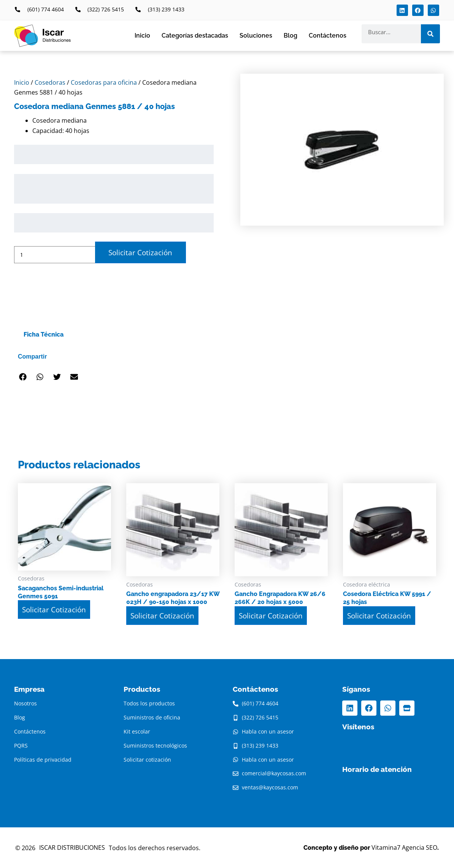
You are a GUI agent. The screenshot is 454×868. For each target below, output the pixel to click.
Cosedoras (50, 82)
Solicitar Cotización (140, 252)
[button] (23, 377)
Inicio (142, 36)
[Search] (430, 34)
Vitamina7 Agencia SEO (404, 847)
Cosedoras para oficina (104, 82)
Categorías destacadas (195, 36)
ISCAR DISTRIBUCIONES (72, 847)
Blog (290, 36)
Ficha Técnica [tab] (44, 334)
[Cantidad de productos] (55, 255)
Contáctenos (328, 36)
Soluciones (256, 36)
